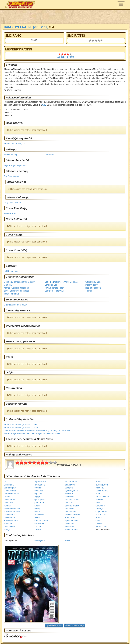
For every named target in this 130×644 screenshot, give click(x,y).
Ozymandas (101, 512)
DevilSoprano (102, 491)
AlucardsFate (71, 482)
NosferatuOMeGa (12, 512)
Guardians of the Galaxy (15, 305)
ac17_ (7, 482)
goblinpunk (40, 500)
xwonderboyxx (72, 530)
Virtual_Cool (101, 527)
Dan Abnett (50, 155)
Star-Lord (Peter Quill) (55, 291)
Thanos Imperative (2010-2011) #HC (21, 425)
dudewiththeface (12, 494)
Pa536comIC (10, 515)
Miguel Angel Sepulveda (15, 165)
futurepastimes (102, 497)
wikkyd (7, 530)
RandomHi (70, 518)
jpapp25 (69, 503)
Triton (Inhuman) (12, 294)
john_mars (39, 503)
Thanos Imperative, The (15, 144)
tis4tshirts (70, 524)
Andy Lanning (10, 155)
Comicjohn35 (10, 491)
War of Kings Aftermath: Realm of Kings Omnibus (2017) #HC (33, 433)
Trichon (38, 527)
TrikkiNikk (70, 527)
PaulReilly (39, 515)
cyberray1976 (71, 491)
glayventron (9, 500)
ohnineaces (70, 512)
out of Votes (65, 57)
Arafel (98, 482)
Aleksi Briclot (10, 214)
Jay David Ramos (13, 203)
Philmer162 (101, 515)
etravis (7, 497)
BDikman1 (9, 485)
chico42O (100, 488)
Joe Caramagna (11, 176)
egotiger (38, 494)
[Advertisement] (65, 17)
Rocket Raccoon (93, 288)
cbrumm (38, 488)
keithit (37, 506)
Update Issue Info (54, 625)
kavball (7, 506)
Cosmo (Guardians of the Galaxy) (20, 282)
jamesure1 (9, 503)
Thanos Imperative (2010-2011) (25, 27)
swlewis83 (39, 524)
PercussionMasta (73, 515)
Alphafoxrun (40, 482)
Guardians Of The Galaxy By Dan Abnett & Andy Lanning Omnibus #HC (37, 430)
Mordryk (99, 509)
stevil (98, 521)
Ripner (99, 518)
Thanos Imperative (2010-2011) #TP (21, 428)
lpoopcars (100, 506)
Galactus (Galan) (93, 282)
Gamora (8, 285)
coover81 (39, 491)
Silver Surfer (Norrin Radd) (16, 291)
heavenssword (72, 500)
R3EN (37, 518)
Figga (37, 497)
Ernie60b (69, 494)
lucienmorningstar (12, 509)
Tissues (99, 524)
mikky (37, 509)
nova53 (38, 512)
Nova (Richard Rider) (55, 288)
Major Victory (92, 285)
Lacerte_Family (72, 506)
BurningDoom (102, 485)
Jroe (98, 503)
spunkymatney (72, 521)
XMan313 (39, 530)
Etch (98, 494)
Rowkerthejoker (11, 521)
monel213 (70, 509)
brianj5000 (70, 485)
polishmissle (10, 518)
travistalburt (9, 527)
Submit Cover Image (75, 625)
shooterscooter (41, 521)
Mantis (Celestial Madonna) (17, 288)
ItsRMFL (99, 500)
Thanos (89, 291)
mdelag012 (40, 540)
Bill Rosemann (11, 271)
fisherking (70, 497)
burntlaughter (10, 488)
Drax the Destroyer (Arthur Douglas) (61, 282)
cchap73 (69, 488)
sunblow (8, 524)
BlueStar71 (40, 485)
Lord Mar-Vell (51, 285)
